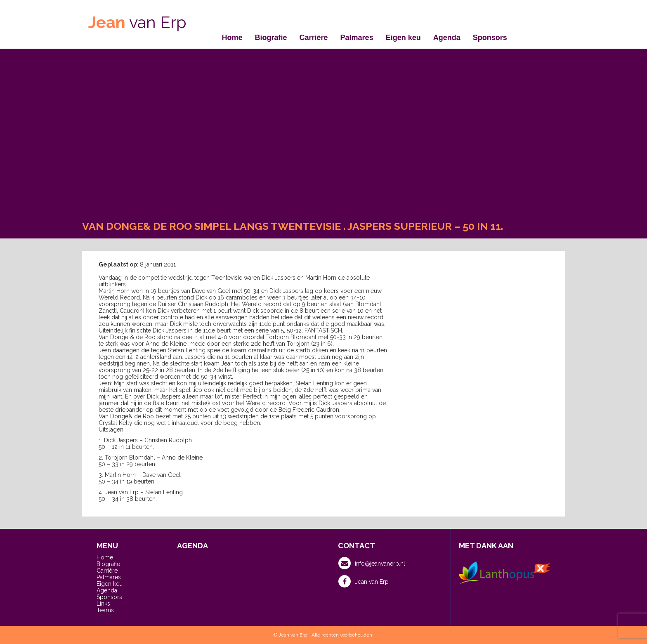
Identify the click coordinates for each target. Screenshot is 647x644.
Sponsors (490, 38)
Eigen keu (403, 38)
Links (103, 604)
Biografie (271, 38)
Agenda (447, 38)
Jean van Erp (364, 581)
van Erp (137, 22)
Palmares (357, 38)
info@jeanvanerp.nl (372, 563)
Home (232, 38)
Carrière (314, 38)
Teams (105, 610)
